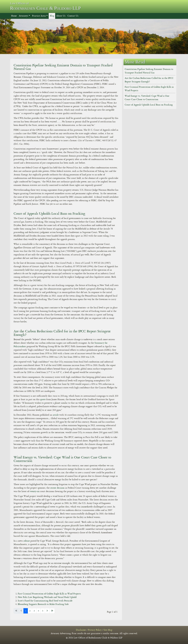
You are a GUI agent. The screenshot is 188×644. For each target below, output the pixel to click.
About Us (61, 16)
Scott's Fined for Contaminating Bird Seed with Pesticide (45, 601)
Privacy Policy (95, 630)
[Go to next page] (47, 611)
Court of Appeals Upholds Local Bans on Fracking (49, 214)
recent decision (57, 488)
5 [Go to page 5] (43, 611)
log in (94, 641)
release (27, 541)
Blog (52, 16)
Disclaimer (81, 630)
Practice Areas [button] (39, 16)
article (56, 415)
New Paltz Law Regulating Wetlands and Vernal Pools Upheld (47, 597)
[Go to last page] (52, 611)
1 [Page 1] (26, 611)
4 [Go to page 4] (38, 611)
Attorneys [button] (23, 16)
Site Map (108, 630)
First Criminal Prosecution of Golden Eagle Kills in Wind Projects (49, 594)
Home (14, 16)
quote (43, 399)
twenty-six (35, 491)
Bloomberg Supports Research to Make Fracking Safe (43, 604)
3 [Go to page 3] (34, 611)
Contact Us (73, 16)
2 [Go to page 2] (30, 611)
